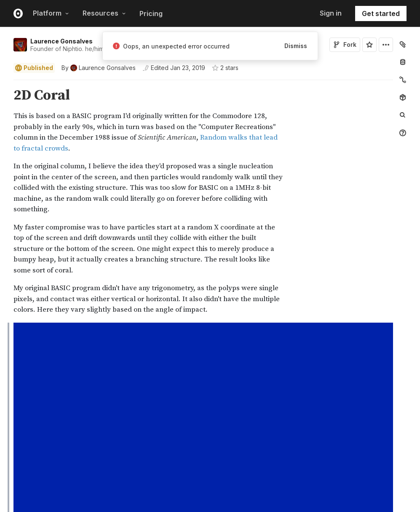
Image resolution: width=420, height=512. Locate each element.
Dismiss (296, 46)
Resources (104, 13)
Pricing (151, 13)
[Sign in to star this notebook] (369, 45)
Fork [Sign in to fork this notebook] (345, 44)
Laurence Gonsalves (62, 41)
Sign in (331, 13)
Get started (381, 13)
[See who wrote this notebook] (99, 68)
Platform (51, 13)
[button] (4, 84)
